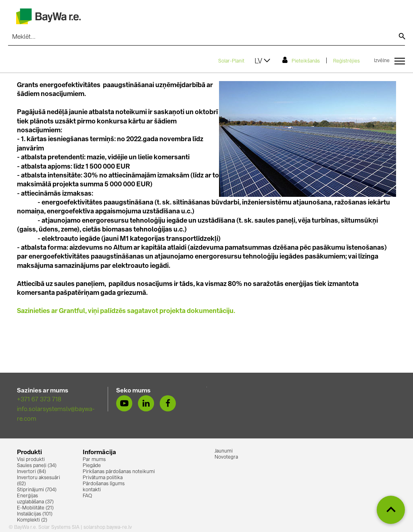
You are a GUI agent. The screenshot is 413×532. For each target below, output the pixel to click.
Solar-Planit (231, 61)
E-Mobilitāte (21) (35, 508)
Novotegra (226, 457)
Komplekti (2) (32, 520)
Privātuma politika (103, 478)
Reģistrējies (346, 61)
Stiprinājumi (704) (37, 490)
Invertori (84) (31, 472)
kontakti (92, 490)
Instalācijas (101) (35, 514)
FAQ (87, 496)
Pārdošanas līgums (104, 484)
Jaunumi (224, 451)
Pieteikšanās (301, 60)
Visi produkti (31, 460)
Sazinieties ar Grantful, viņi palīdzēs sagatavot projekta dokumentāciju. (126, 311)
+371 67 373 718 (39, 400)
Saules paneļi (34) (37, 466)
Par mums (94, 460)
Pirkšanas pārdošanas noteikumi (119, 472)
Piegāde (92, 466)
